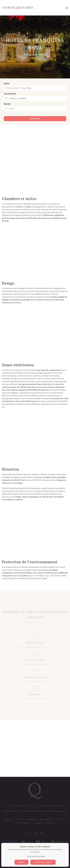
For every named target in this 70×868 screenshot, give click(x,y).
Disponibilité (23, 823)
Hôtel (19, 819)
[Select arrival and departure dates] (35, 88)
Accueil (8, 819)
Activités (61, 819)
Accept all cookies (43, 862)
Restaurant (46, 819)
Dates (7, 84)
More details (35, 852)
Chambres (31, 819)
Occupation (10, 94)
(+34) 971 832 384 (12, 811)
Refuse (21, 862)
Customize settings (36, 856)
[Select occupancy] (35, 98)
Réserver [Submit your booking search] (35, 119)
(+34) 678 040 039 (31, 811)
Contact (50, 823)
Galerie (38, 823)
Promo (7, 104)
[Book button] (35, 114)
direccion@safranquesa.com (54, 811)
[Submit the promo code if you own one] (35, 108)
